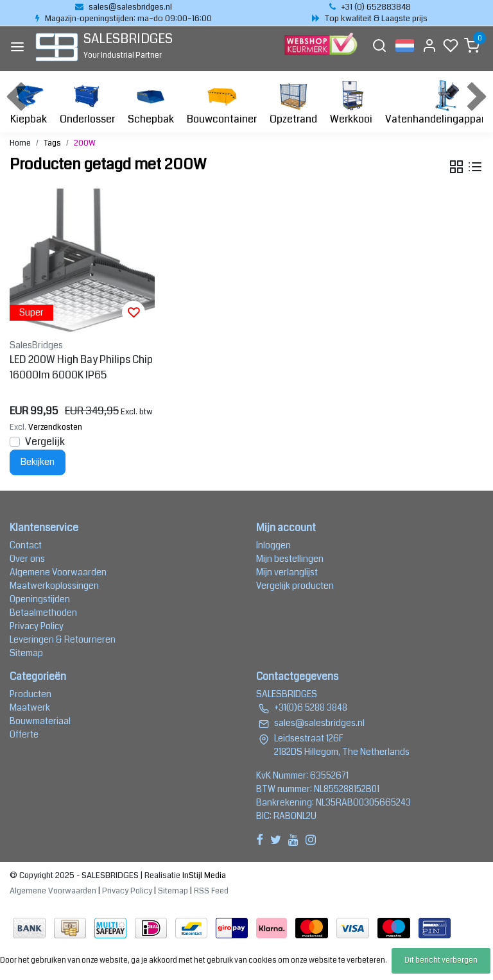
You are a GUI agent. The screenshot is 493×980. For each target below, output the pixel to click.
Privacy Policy (37, 626)
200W (85, 143)
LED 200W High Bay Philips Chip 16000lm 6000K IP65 (81, 367)
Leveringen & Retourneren (63, 639)
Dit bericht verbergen (441, 960)
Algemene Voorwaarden (58, 572)
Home (20, 143)
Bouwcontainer (222, 103)
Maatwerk (30, 707)
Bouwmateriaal (40, 721)
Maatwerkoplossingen (54, 586)
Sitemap (26, 653)
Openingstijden (40, 599)
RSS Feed (211, 891)
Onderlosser (87, 103)
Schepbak (151, 103)
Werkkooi (351, 103)
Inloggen (273, 545)
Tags (52, 143)
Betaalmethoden (43, 612)
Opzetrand (293, 103)
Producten (30, 694)
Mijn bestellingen (290, 559)
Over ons (27, 559)
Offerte (24, 734)
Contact (26, 545)
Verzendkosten (55, 427)
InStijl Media (203, 875)
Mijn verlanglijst (287, 572)
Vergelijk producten (295, 586)
